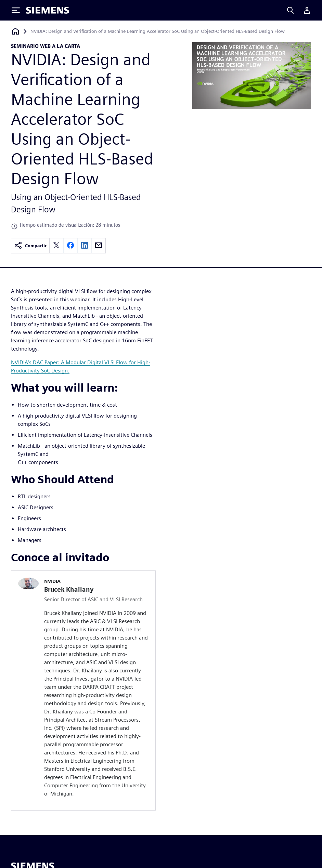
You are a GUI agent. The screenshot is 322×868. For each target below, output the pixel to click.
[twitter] (56, 246)
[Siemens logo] (48, 10)
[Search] (291, 10)
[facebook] (70, 246)
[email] (99, 246)
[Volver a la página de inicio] (15, 31)
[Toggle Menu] (16, 10)
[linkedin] (85, 246)
